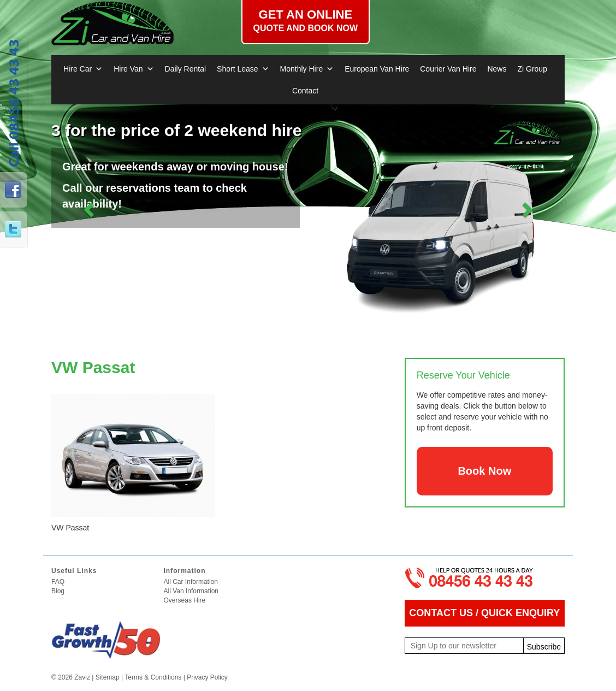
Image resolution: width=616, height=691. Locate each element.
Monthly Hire (307, 69)
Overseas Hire (185, 600)
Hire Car (83, 69)
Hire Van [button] (134, 69)
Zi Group (532, 69)
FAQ (58, 582)
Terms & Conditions (153, 677)
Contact (305, 91)
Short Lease (243, 69)
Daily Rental (185, 69)
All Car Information (191, 582)
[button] (90, 209)
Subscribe (544, 647)
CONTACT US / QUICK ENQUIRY (484, 613)
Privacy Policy (207, 677)
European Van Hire (377, 69)
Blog (58, 591)
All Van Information (191, 591)
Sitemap (108, 677)
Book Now (484, 471)
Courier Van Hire (448, 69)
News (497, 69)
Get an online (306, 21)
